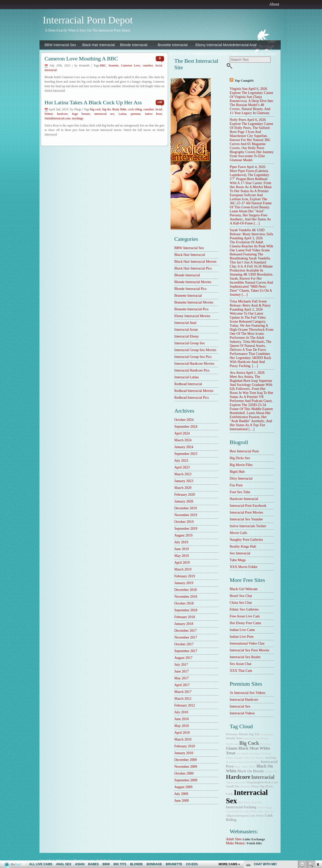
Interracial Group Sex (137, 54)
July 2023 (181, 461)
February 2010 (185, 746)
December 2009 (186, 760)
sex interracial (240, 553)
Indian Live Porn (242, 637)
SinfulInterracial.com (57, 118)
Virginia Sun (239, 89)
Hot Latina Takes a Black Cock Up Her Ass (93, 102)
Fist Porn (236, 485)
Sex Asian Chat (240, 664)
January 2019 (184, 583)
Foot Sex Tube (240, 492)
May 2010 (182, 726)
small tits (233, 786)
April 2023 (182, 467)
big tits (107, 109)
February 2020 (185, 495)
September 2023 (186, 454)
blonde (244, 734)
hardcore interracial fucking (243, 762)
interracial (51, 70)
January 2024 (184, 447)
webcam (266, 754)
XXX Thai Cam (241, 671)
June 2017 (182, 671)
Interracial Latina (95, 63)
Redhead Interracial (135, 63)
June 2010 (182, 719)
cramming (267, 734)
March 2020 (183, 488)
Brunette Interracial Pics (191, 309)
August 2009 (183, 787)
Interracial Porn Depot (88, 20)
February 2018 (185, 617)
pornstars (265, 744)
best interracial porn (244, 451)
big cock (95, 109)
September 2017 (186, 651)
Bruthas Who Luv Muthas (249, 758)
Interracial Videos (242, 713)
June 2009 (182, 801)
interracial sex (104, 114)
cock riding (135, 109)
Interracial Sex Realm (245, 657)
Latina (122, 114)
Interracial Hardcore (244, 700)
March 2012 (183, 699)
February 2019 (185, 576)
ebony (230, 758)
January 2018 (184, 624)
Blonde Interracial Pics (190, 289)
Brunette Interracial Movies (194, 302)
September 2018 (186, 610)
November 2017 (186, 637)
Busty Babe (119, 109)
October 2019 (184, 522)
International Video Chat (247, 643)
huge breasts (81, 114)
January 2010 (184, 753)
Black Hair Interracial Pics (193, 268)
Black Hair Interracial (98, 45)
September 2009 (186, 780)
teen (239, 738)
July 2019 (181, 542)
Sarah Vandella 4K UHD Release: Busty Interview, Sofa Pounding (251, 234)
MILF (252, 767)
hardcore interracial (244, 499)
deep (237, 767)
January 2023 (184, 481)
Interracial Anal (245, 45)
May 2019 (182, 556)
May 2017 (182, 678)
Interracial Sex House (255, 738)
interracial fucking (241, 807)
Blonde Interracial (134, 45)
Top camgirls (244, 80)
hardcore (62, 114)
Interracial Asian (57, 54)
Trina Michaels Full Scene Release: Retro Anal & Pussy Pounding (250, 305)
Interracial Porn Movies (246, 512)
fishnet (49, 114)
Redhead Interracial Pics (192, 398)
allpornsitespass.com (240, 816)
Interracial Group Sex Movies (175, 54)
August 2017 (183, 658)
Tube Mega (238, 560)
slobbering (232, 744)
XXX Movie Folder (244, 567)
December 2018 (186, 590)
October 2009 (184, 773)
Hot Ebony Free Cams (245, 623)
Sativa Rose (153, 114)
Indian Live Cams (242, 630)
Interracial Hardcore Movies (251, 54)
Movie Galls (238, 533)
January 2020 (184, 501)
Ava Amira (237, 373)
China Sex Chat (241, 603)
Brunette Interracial (173, 45)
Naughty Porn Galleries (246, 540)
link (318, 789)
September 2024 (186, 427)
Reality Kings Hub (243, 546)
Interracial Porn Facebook (248, 506)
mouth (230, 738)
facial (159, 65)
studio (245, 754)
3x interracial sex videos (248, 693)
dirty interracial (241, 478)
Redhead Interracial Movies (194, 391)
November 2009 (186, 767)
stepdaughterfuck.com (263, 782)
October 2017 (184, 644)
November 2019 (186, 515)
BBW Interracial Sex (60, 45)
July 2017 (181, 665)
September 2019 (186, 529)
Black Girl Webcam (244, 589)
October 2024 (184, 420)
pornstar (135, 114)
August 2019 (183, 535)
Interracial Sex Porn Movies (249, 650)
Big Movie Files (241, 465)
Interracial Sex (240, 706)
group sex (271, 771)
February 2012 (185, 705)
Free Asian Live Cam (245, 616)
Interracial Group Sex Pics (213, 54)
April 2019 (182, 563)
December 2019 (186, 508)
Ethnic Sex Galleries (244, 609)
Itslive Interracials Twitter (248, 526)
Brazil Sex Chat (241, 596)
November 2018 (186, 597)
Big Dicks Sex (240, 458)
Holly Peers (238, 120)
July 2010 (181, 712)
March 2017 (183, 692)
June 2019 (182, 549)
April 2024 (182, 433)
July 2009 (181, 794)
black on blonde (251, 771)
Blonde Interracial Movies (193, 282)
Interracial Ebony (95, 54)
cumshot (149, 109)
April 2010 (182, 733)
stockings (77, 118)
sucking (271, 758)
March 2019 (183, 569)
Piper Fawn (238, 167)
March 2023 (183, 474)
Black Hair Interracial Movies (195, 262)
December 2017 (186, 631)
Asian (244, 767)
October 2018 (184, 603)
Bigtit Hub (237, 472)
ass (238, 754)
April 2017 (182, 685)
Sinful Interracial (236, 782)
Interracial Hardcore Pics (62, 63)
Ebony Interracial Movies (213, 45)
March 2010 (183, 739)
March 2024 (183, 440)
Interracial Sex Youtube (246, 519)
